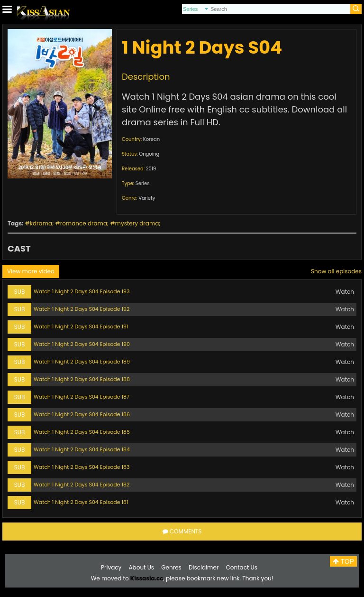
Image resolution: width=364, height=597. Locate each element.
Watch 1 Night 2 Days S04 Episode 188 (82, 379)
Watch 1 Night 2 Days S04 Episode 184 (82, 449)
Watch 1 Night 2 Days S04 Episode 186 (82, 414)
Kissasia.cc (147, 578)
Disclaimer (204, 567)
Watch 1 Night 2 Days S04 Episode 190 (82, 344)
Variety (147, 198)
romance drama (84, 223)
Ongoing (149, 154)
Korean (151, 139)
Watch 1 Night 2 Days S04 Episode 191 (81, 326)
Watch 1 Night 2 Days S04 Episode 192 (82, 309)
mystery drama (137, 223)
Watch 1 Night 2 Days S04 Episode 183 (82, 467)
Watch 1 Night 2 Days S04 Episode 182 (82, 485)
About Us (142, 567)
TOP (343, 561)
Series (143, 183)
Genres (171, 567)
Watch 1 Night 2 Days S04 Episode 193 (82, 291)
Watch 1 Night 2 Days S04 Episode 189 (82, 362)
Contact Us (242, 567)
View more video (31, 271)
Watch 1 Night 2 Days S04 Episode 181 (81, 502)
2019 (151, 169)
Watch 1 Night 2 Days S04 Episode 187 (82, 397)
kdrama (41, 223)
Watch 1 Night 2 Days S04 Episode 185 (82, 432)
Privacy (111, 567)
